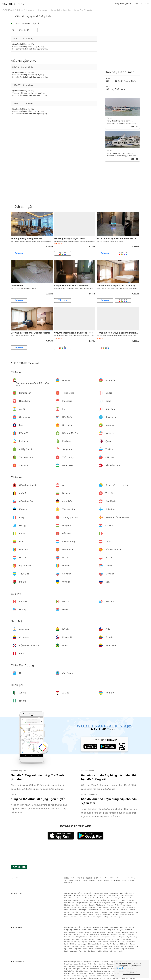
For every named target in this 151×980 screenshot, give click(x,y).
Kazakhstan (129, 896)
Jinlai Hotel (17, 286)
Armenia (96, 893)
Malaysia (110, 898)
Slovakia (90, 912)
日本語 (67, 878)
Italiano (107, 880)
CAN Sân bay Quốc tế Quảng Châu (33, 16)
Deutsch (92, 880)
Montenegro (82, 910)
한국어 (96, 878)
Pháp (117, 905)
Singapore (77, 900)
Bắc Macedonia (93, 910)
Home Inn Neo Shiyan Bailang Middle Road (120, 333)
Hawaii (70, 915)
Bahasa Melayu (110, 878)
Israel (84, 896)
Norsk (124, 880)
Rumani (133, 910)
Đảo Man (113, 907)
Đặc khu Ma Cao (99, 898)
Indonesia (77, 896)
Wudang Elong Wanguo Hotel (26, 238)
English (73, 878)
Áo (91, 903)
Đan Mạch (84, 905)
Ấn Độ (90, 896)
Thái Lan (85, 900)
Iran (96, 896)
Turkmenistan (95, 900)
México (123, 912)
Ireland (106, 907)
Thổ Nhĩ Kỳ (105, 900)
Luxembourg (130, 907)
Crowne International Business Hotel (30, 333)
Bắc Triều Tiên (69, 903)
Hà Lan (103, 910)
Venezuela (74, 917)
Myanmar (80, 898)
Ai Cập (106, 917)
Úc (85, 917)
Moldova (73, 910)
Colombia (98, 915)
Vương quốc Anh (126, 905)
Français (85, 880)
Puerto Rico (107, 915)
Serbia (67, 912)
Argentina (78, 915)
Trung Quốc (124, 893)
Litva (123, 907)
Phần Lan (110, 905)
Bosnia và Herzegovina (102, 903)
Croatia (99, 907)
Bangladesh (114, 893)
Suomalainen (116, 880)
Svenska (131, 880)
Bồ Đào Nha (124, 910)
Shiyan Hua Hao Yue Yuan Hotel (71, 286)
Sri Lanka (72, 898)
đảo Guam (91, 917)
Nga (110, 912)
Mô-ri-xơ (113, 917)
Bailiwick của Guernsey (72, 907)
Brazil (66, 917)
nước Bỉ (114, 903)
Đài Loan (114, 900)
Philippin (117, 898)
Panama (130, 912)
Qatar (132, 898)
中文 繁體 (81, 878)
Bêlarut (97, 912)
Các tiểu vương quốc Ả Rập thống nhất (78, 893)
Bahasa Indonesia (123, 878)
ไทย (102, 878)
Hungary (92, 907)
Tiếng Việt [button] (145, 4)
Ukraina (104, 912)
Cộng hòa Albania (82, 903)
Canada (116, 912)
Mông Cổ (88, 898)
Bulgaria (122, 903)
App (136, 4)
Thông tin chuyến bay (123, 4)
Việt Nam (122, 900)
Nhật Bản (102, 896)
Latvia (66, 910)
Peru (81, 917)
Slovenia (82, 912)
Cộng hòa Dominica (127, 915)
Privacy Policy (121, 968)
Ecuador (116, 915)
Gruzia (132, 893)
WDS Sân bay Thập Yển (28, 23)
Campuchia (111, 896)
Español (100, 880)
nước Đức (75, 905)
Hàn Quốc (120, 896)
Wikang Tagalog (74, 880)
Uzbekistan (131, 900)
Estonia (92, 905)
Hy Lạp (85, 907)
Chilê (91, 915)
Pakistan (125, 898)
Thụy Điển (74, 912)
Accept (131, 973)
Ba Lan (116, 910)
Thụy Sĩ (129, 903)
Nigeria (120, 917)
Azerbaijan (104, 893)
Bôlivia (85, 915)
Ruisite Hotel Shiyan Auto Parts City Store (119, 286)
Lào (66, 898)
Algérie (99, 917)
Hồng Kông (68, 896)
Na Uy (109, 910)
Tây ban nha (101, 905)
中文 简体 (89, 878)
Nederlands (68, 883)
